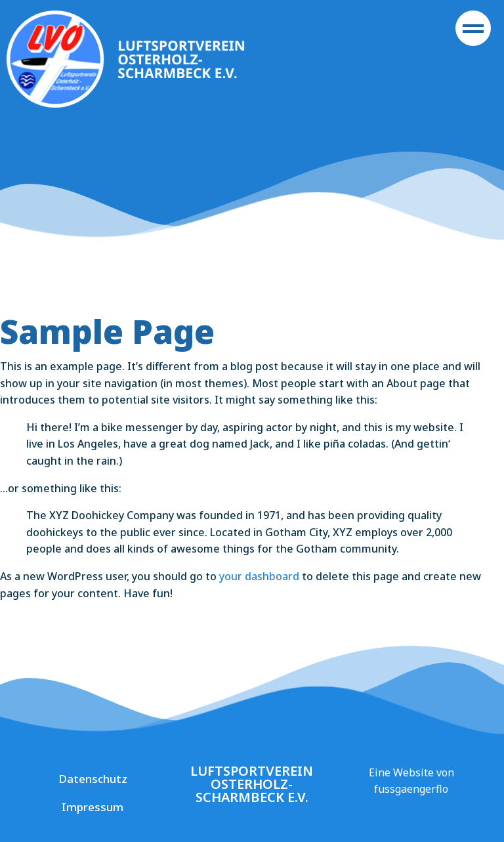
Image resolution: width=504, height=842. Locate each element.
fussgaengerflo (411, 789)
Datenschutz (93, 779)
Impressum (93, 807)
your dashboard (259, 576)
